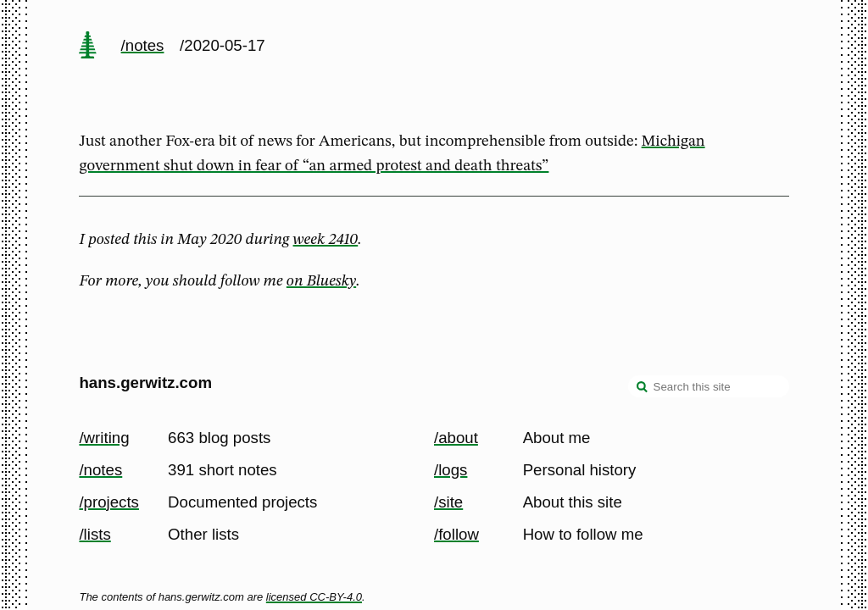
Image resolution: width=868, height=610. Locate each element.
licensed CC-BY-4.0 (314, 597)
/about (456, 438)
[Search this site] (709, 386)
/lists (95, 534)
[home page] (88, 47)
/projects (109, 502)
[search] (643, 388)
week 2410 (326, 240)
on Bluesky (321, 281)
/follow (456, 534)
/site (448, 502)
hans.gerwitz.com (145, 383)
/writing (104, 438)
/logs (451, 470)
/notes (143, 45)
